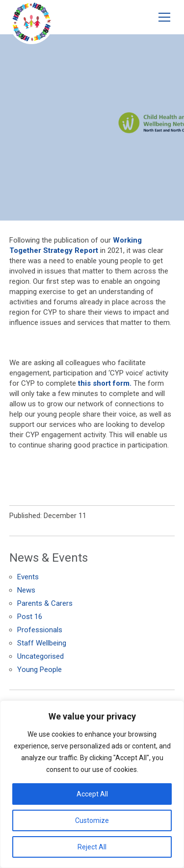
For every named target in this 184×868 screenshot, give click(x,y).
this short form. (105, 383)
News (26, 590)
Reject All (92, 847)
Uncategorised (40, 656)
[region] (92, 784)
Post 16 (30, 617)
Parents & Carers (45, 603)
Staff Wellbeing (42, 643)
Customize (92, 820)
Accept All (92, 794)
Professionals (40, 630)
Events (28, 577)
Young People (39, 670)
